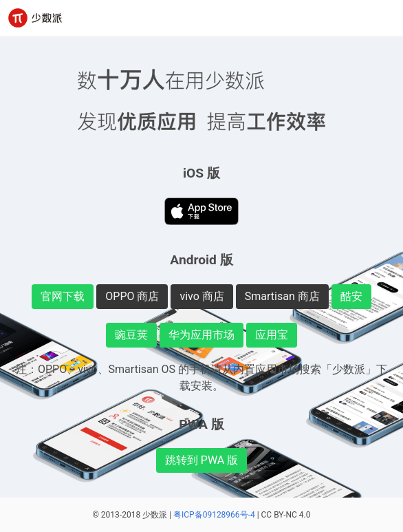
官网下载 (63, 296)
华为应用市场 (201, 335)
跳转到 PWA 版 (201, 460)
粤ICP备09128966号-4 (214, 515)
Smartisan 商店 (282, 296)
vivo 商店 (201, 296)
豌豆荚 (131, 335)
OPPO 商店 (132, 296)
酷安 (351, 296)
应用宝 (272, 335)
